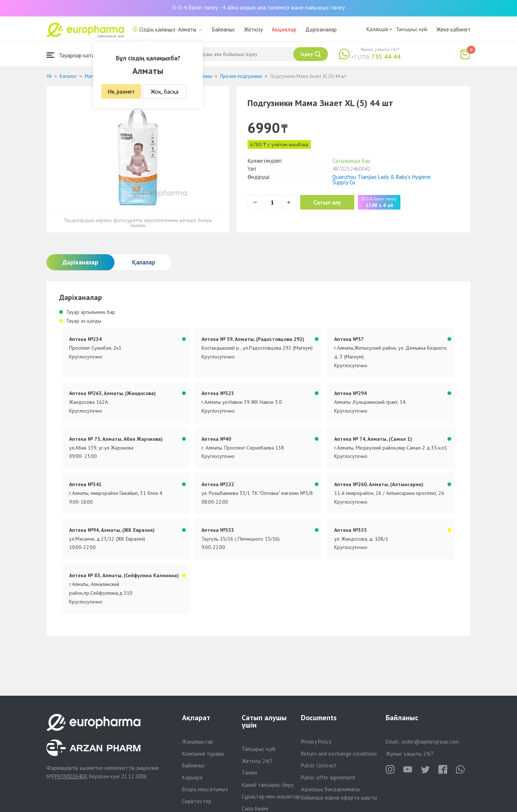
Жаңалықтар (198, 742)
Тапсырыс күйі (412, 29)
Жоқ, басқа (165, 91)
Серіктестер (197, 801)
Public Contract (319, 765)
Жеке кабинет (453, 29)
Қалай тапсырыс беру (268, 785)
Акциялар (284, 29)
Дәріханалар (321, 29)
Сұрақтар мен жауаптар (271, 796)
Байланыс (224, 29)
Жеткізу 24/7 (257, 761)
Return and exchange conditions (339, 754)
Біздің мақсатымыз (205, 789)
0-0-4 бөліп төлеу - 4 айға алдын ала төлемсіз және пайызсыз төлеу (259, 7)
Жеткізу (253, 29)
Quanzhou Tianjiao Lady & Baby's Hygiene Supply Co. (382, 180)
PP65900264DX (70, 776)
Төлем (249, 773)
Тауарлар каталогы (76, 55)
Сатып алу (329, 202)
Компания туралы (203, 754)
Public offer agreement (328, 777)
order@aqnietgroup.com (430, 742)
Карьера (192, 777)
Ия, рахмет (121, 91)
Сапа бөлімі (255, 809)
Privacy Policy (316, 742)
